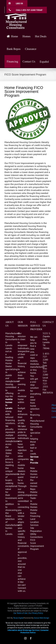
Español (44, 62)
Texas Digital (18, 618)
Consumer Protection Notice (35, 631)
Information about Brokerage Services (23, 630)
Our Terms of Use (20, 613)
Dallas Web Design (42, 618)
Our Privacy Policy (36, 613)
